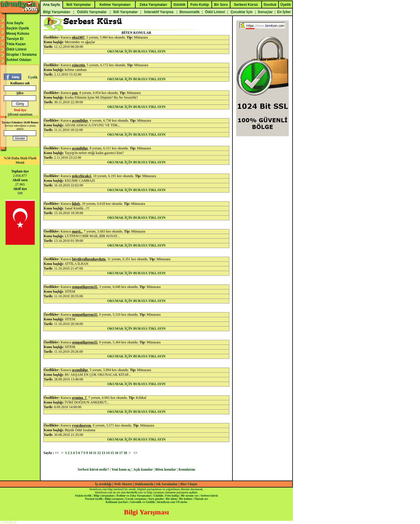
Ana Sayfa (15, 23)
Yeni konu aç (121, 469)
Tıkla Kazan (16, 44)
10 (90, 453)
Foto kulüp (172, 496)
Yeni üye (20, 110)
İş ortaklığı (103, 484)
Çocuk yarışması (136, 499)
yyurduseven (82, 425)
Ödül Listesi (16, 49)
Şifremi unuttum (20, 114)
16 (117, 453)
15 (112, 453)
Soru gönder (156, 499)
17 (121, 453)
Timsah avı (201, 499)
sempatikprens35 (85, 287)
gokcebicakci (82, 176)
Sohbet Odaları (19, 60)
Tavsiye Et (15, 39)
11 (95, 453)
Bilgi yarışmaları (104, 496)
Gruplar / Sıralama (21, 55)
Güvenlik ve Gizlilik (143, 502)
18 (125, 453)
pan (75, 93)
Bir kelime (186, 499)
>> (135, 453)
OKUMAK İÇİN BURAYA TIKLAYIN (136, 51)
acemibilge (80, 120)
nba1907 (78, 37)
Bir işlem (171, 499)
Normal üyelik (94, 499)
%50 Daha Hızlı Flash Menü (20, 160)
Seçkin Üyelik (18, 28)
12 (99, 453)
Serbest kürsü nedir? (93, 469)
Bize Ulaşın (189, 484)
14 (108, 453)
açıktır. (193, 492)
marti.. (77, 231)
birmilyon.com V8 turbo (172, 502)
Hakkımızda (144, 484)
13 (104, 453)
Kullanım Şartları (117, 502)
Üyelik (33, 77)
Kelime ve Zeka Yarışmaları (134, 496)
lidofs (76, 204)
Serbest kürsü (209, 496)
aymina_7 (79, 398)
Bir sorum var (190, 496)
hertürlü (132, 492)
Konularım (187, 469)
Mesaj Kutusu (18, 34)
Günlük (158, 496)
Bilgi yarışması (114, 499)
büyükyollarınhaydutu (89, 259)
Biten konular (166, 469)
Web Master (124, 484)
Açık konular (143, 469)
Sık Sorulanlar (167, 484)
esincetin (79, 65)
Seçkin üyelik (83, 496)
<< (57, 453)
